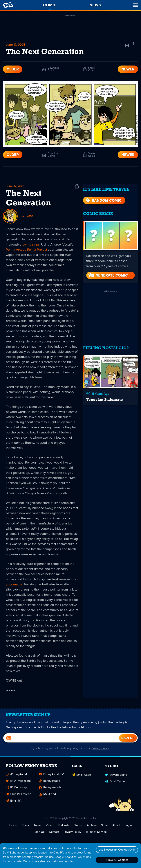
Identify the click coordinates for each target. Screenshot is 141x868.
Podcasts (64, 829)
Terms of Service (96, 835)
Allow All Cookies (116, 860)
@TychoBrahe (116, 778)
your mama (14, 585)
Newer (128, 70)
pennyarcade (49, 784)
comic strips (31, 245)
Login (128, 829)
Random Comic (103, 197)
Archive (92, 829)
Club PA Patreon (19, 798)
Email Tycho (115, 784)
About (116, 829)
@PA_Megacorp (18, 784)
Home (13, 829)
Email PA (14, 804)
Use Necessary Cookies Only (116, 850)
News (38, 829)
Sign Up (40, 835)
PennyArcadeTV (51, 778)
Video (50, 829)
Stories (78, 829)
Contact (54, 835)
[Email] (61, 742)
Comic (26, 829)
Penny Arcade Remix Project (26, 250)
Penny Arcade (50, 791)
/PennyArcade (17, 778)
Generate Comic (108, 272)
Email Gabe (81, 778)
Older (13, 70)
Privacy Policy (102, 752)
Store (105, 829)
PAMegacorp (16, 791)
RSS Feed (47, 798)
